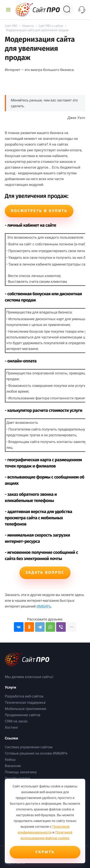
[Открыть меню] (8, 10)
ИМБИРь (44, 606)
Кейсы (10, 760)
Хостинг (12, 727)
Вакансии (13, 766)
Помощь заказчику (21, 772)
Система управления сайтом (29, 747)
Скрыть (45, 852)
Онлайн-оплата (17, 778)
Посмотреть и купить (39, 211)
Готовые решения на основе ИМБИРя (36, 753)
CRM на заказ (16, 721)
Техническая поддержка (25, 703)
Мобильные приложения (25, 709)
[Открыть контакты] (82, 10)
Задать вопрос (45, 573)
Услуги (10, 687)
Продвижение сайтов (23, 715)
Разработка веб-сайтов (24, 696)
